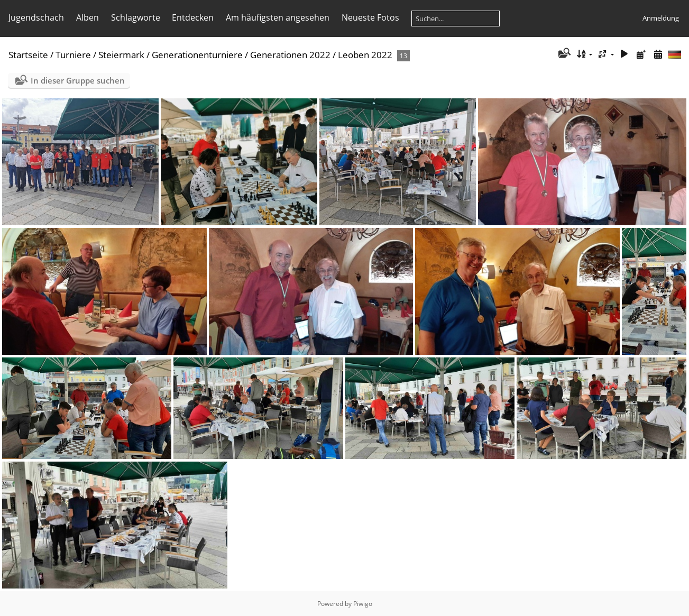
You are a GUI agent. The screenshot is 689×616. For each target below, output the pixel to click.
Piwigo (363, 604)
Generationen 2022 (290, 55)
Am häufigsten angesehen (278, 17)
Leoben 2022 (365, 55)
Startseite (28, 55)
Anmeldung (661, 18)
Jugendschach (36, 17)
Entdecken (193, 17)
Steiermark (121, 55)
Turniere (73, 55)
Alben (88, 17)
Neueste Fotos (370, 17)
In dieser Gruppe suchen (78, 80)
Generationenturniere (197, 55)
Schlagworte (136, 17)
